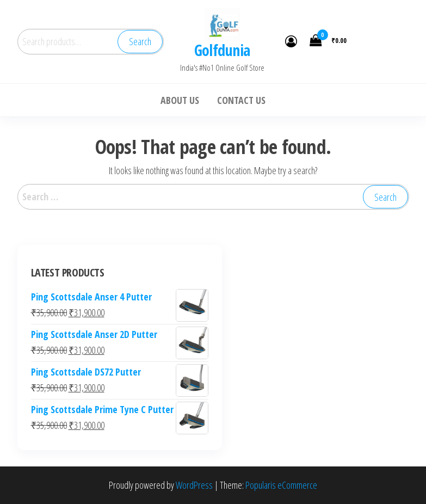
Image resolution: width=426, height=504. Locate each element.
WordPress (194, 485)
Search (140, 41)
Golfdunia (222, 50)
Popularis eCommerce (281, 485)
